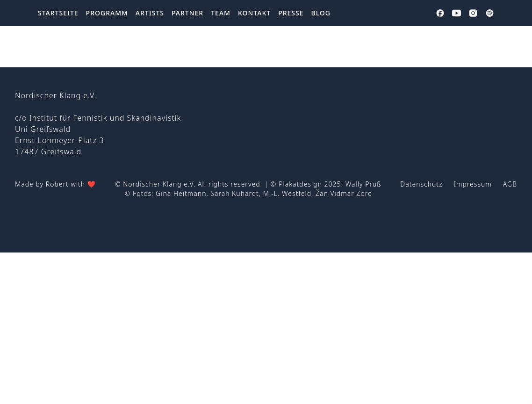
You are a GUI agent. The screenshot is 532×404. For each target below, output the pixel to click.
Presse (291, 13)
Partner (187, 13)
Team (221, 13)
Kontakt (254, 13)
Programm (107, 13)
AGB (510, 184)
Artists (150, 13)
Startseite (58, 13)
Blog (321, 13)
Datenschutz (421, 184)
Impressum (473, 184)
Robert (57, 184)
